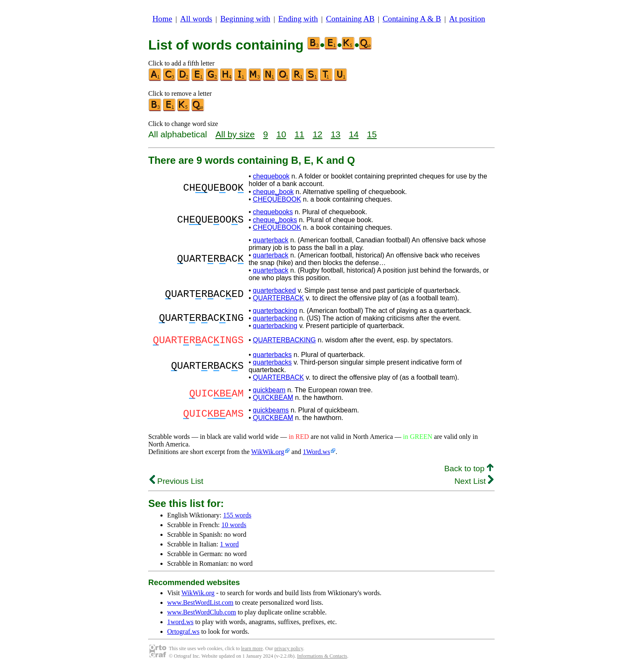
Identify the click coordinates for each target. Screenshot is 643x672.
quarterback (271, 240)
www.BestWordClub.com (202, 615)
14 (354, 134)
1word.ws (180, 624)
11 (299, 134)
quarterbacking (275, 311)
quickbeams (271, 413)
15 (372, 134)
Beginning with (245, 19)
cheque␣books (275, 220)
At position (467, 19)
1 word (230, 547)
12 (317, 134)
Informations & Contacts (322, 659)
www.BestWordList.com (200, 605)
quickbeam (269, 392)
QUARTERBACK (278, 298)
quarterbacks (272, 357)
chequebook (271, 176)
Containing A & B (412, 19)
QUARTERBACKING (284, 341)
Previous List (176, 484)
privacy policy (289, 651)
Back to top (469, 471)
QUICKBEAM (273, 400)
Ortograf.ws (183, 634)
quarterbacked (274, 290)
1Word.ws (316, 454)
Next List (474, 484)
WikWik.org (268, 454)
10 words (234, 527)
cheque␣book (273, 192)
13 (336, 134)
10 (281, 134)
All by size (235, 134)
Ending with (298, 19)
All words (196, 19)
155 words (237, 518)
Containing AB (350, 19)
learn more (252, 651)
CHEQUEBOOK (277, 199)
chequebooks (273, 212)
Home (162, 19)
